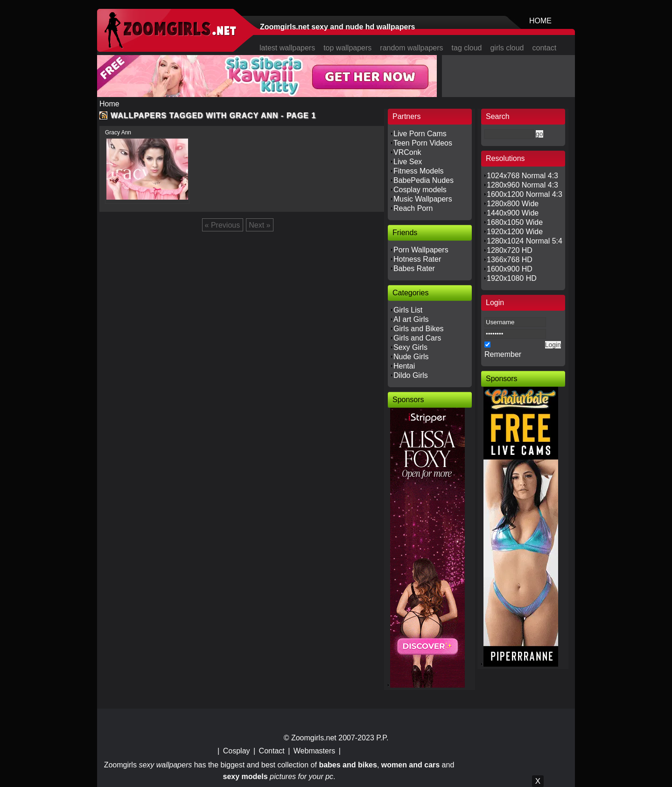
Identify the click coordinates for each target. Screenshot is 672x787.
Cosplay (237, 751)
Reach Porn (413, 208)
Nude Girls (411, 357)
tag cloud (467, 48)
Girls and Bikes (419, 329)
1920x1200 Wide (515, 232)
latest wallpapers (287, 48)
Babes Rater (414, 268)
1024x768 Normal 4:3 (522, 176)
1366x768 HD (510, 260)
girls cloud (507, 48)
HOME (540, 21)
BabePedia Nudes (423, 180)
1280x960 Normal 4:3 (522, 185)
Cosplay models (420, 190)
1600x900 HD (510, 269)
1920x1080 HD (512, 278)
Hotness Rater (417, 259)
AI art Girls (411, 319)
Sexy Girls (410, 347)
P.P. (382, 738)
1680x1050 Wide (515, 222)
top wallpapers (347, 48)
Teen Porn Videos (423, 143)
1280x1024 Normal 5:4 (525, 241)
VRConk (407, 152)
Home (109, 104)
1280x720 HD (510, 250)
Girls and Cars (417, 338)
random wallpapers (411, 48)
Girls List (408, 310)
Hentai (404, 366)
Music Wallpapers (423, 199)
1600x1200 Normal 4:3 (525, 194)
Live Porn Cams (420, 134)
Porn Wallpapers (421, 250)
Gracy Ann (118, 132)
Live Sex (408, 162)
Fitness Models (419, 171)
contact (545, 48)
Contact (272, 751)
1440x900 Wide (513, 213)
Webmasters (315, 751)
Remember (503, 354)
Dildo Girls (411, 375)
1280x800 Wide (513, 204)
